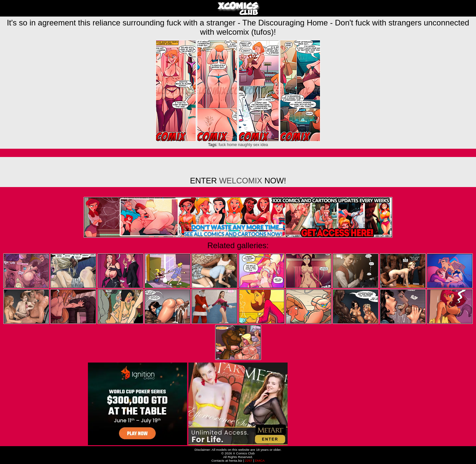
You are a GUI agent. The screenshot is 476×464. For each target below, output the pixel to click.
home (232, 145)
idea (264, 145)
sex (256, 145)
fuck (222, 145)
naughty (245, 145)
